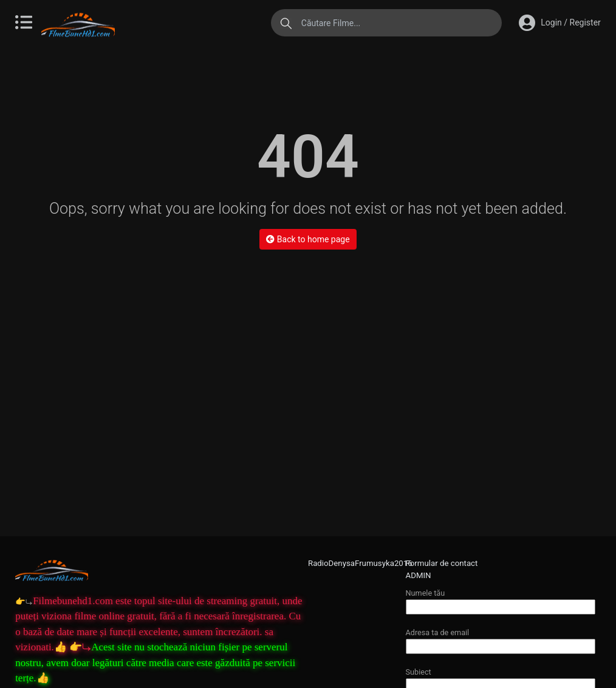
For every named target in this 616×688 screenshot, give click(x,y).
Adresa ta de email (501, 639)
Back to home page (308, 239)
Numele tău (501, 600)
